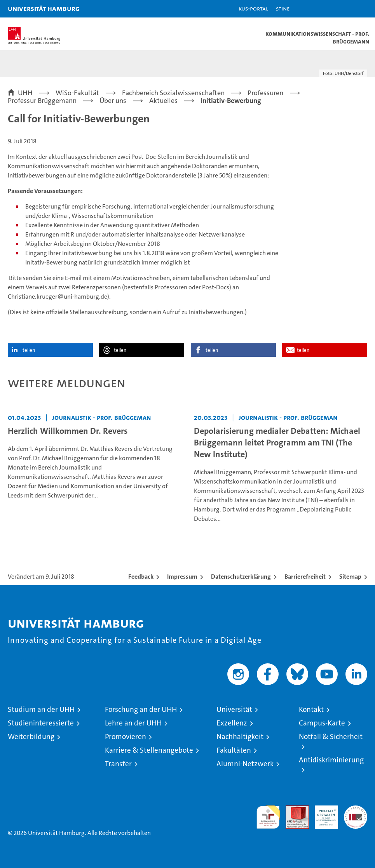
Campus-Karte (322, 723)
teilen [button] (29, 350)
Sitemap (350, 577)
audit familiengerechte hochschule (268, 817)
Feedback (141, 577)
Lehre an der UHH (133, 723)
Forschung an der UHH (141, 709)
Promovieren (126, 737)
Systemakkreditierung (356, 810)
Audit (293, 810)
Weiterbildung (31, 737)
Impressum (182, 577)
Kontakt (311, 709)
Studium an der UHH (41, 709)
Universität (234, 709)
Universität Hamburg (44, 8)
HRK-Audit (322, 814)
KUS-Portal (253, 8)
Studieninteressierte (41, 723)
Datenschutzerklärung (241, 577)
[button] (345, 9)
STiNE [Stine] (283, 8)
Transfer (118, 764)
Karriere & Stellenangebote (149, 750)
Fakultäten (234, 750)
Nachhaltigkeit (240, 737)
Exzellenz (232, 723)
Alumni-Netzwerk (245, 764)
